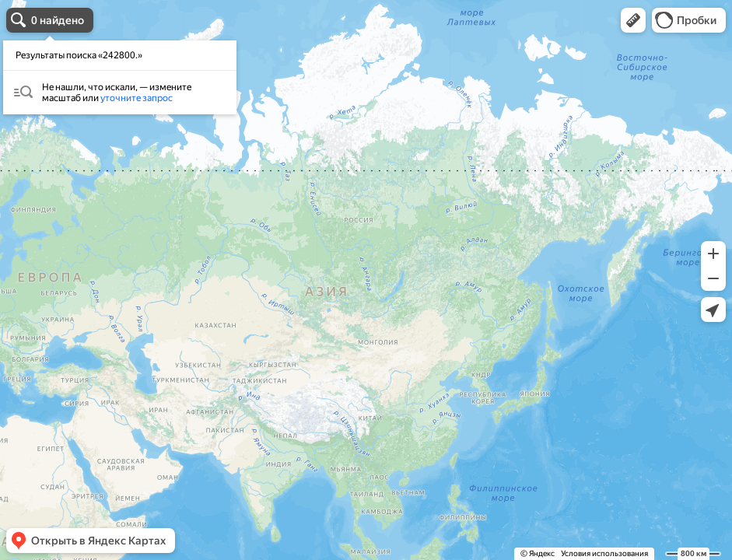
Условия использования (604, 553)
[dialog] (120, 77)
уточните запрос (137, 98)
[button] (633, 20)
